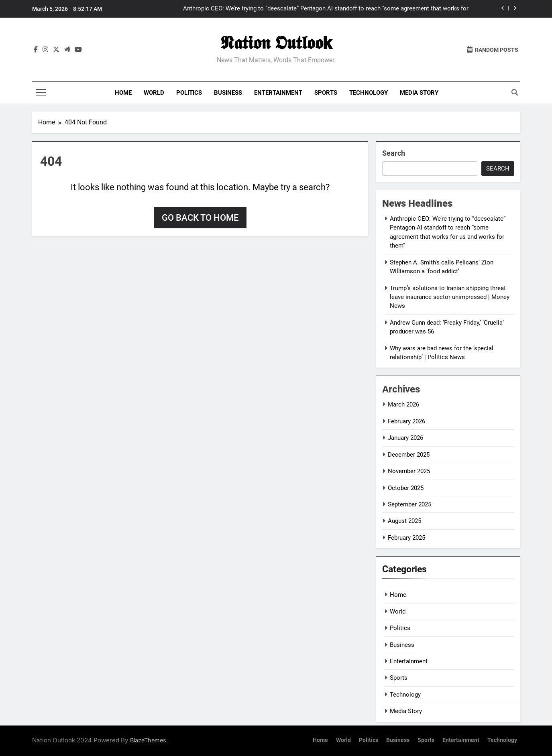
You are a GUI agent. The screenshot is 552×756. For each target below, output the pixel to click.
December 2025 (409, 455)
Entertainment (278, 93)
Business (228, 93)
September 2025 (409, 504)
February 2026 (406, 421)
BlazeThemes (148, 740)
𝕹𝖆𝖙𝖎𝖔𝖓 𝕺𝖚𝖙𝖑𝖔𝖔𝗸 (276, 43)
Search (394, 153)
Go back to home (200, 218)
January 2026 (405, 438)
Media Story (419, 93)
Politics (189, 93)
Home (123, 93)
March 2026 (403, 404)
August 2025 (404, 521)
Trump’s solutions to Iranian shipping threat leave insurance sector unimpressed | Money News (450, 297)
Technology (369, 93)
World (154, 93)
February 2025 (406, 538)
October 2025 (406, 488)
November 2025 (409, 471)
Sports (326, 93)
